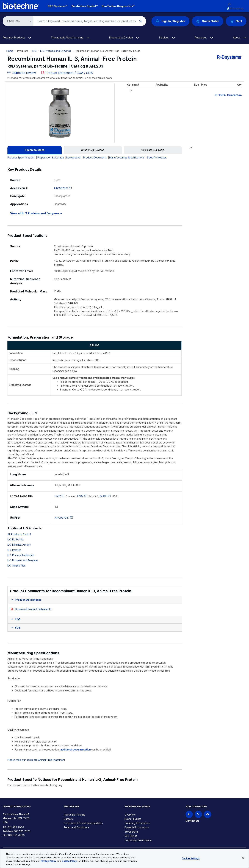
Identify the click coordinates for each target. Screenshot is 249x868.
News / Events (133, 819)
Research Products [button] (17, 37)
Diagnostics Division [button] (124, 37)
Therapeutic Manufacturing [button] (70, 37)
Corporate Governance (138, 840)
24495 (103, 496)
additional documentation (75, 750)
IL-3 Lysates (14, 550)
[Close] (243, 858)
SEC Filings (131, 836)
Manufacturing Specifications (127, 157)
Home (10, 51)
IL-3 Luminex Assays (19, 545)
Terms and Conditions (77, 827)
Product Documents (95, 157)
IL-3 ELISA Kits (16, 539)
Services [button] (167, 37)
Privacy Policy (48, 861)
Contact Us (192, 821)
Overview (130, 815)
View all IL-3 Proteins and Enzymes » (36, 213)
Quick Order (208, 21)
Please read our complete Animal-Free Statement (36, 760)
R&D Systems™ (58, 6)
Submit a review (22, 73)
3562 (58, 496)
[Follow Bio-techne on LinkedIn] (189, 814)
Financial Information (137, 827)
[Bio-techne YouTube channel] (208, 814)
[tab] (35, 150)
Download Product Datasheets (33, 609)
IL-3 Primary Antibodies (21, 555)
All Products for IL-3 (19, 534)
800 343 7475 (22, 831)
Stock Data (131, 832)
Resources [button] (204, 37)
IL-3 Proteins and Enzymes (56, 51)
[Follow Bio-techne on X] (198, 814)
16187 (80, 496)
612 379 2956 (16, 827)
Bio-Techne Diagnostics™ (118, 6)
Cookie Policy (69, 861)
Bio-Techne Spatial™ (85, 6)
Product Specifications (21, 157)
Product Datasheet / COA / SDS (69, 73)
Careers (68, 819)
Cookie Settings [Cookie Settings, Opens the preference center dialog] (191, 858)
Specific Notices (157, 157)
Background (73, 157)
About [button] (240, 37)
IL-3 (34, 51)
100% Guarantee (230, 95)
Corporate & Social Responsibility (83, 823)
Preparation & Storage (51, 157)
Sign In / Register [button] (170, 21)
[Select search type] (17, 21)
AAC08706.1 (61, 188)
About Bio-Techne (74, 815)
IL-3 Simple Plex (16, 566)
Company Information (137, 823)
